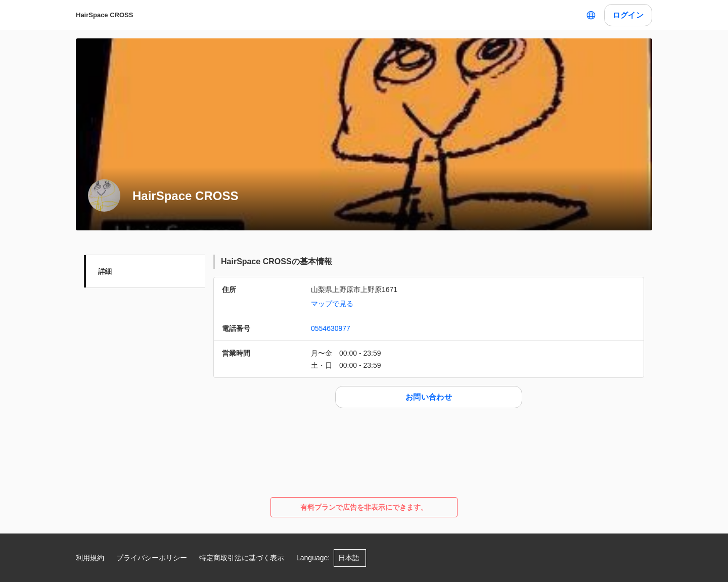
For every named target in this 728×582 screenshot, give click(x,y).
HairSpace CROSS (104, 15)
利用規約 (90, 558)
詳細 (105, 271)
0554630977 (331, 328)
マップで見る (332, 304)
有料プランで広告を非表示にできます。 (364, 507)
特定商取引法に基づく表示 (242, 558)
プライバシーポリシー (152, 558)
